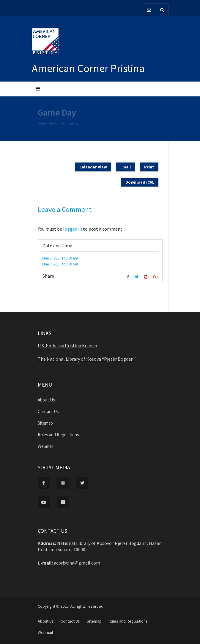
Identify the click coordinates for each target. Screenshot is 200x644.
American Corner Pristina (88, 68)
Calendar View (93, 167)
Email (126, 167)
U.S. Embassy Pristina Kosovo (67, 346)
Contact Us (48, 411)
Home (42, 123)
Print (149, 167)
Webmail (45, 446)
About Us (46, 400)
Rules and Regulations (58, 435)
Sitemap (45, 423)
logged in (73, 229)
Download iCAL (140, 182)
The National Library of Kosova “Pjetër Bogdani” (87, 359)
